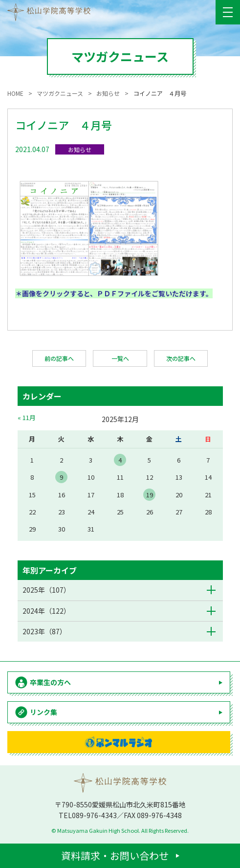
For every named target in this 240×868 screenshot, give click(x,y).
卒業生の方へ (50, 682)
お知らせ (80, 149)
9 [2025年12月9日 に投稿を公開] (61, 477)
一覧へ (120, 358)
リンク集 (44, 712)
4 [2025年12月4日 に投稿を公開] (120, 460)
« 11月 (27, 417)
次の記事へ (181, 358)
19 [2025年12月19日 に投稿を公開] (150, 495)
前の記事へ (59, 358)
